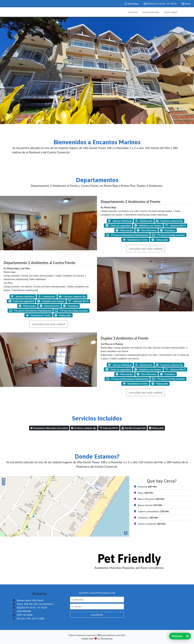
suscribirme (97, 615)
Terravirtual (107, 638)
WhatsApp (132, 4)
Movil (186, 4)
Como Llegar (171, 12)
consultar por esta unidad (146, 248)
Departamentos (151, 12)
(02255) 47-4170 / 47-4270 (160, 4)
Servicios (133, 12)
